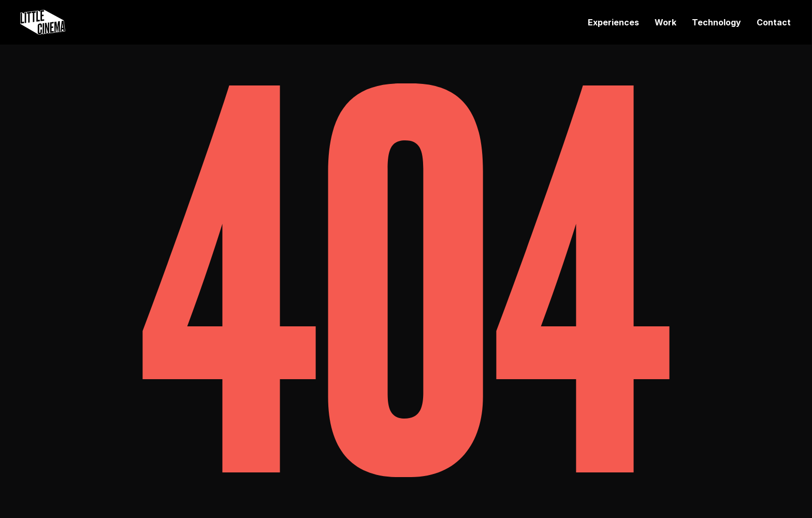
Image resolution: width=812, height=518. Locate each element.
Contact (774, 22)
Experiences (613, 22)
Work (665, 22)
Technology (716, 22)
